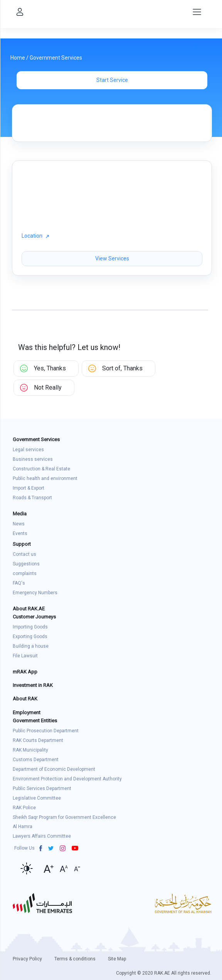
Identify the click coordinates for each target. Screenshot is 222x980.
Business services (33, 459)
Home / (20, 58)
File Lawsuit (25, 656)
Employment (27, 712)
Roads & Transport (32, 498)
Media (20, 514)
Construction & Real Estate (41, 469)
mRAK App (25, 672)
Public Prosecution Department (46, 731)
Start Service (112, 80)
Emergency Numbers (35, 593)
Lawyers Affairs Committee (42, 836)
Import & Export (29, 488)
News (19, 524)
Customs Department (36, 760)
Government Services (56, 58)
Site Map (117, 959)
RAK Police (24, 808)
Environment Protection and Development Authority (67, 779)
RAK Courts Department (38, 740)
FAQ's (19, 583)
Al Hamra (23, 827)
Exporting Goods (30, 637)
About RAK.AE (29, 609)
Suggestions (26, 564)
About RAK (25, 699)
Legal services (28, 450)
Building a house (31, 646)
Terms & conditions (75, 959)
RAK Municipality (30, 750)
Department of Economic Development (54, 769)
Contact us (24, 554)
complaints (25, 573)
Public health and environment (45, 478)
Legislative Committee (37, 798)
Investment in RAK (33, 685)
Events (20, 533)
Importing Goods (30, 627)
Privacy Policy (27, 959)
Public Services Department (42, 788)
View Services (112, 258)
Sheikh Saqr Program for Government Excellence (64, 817)
